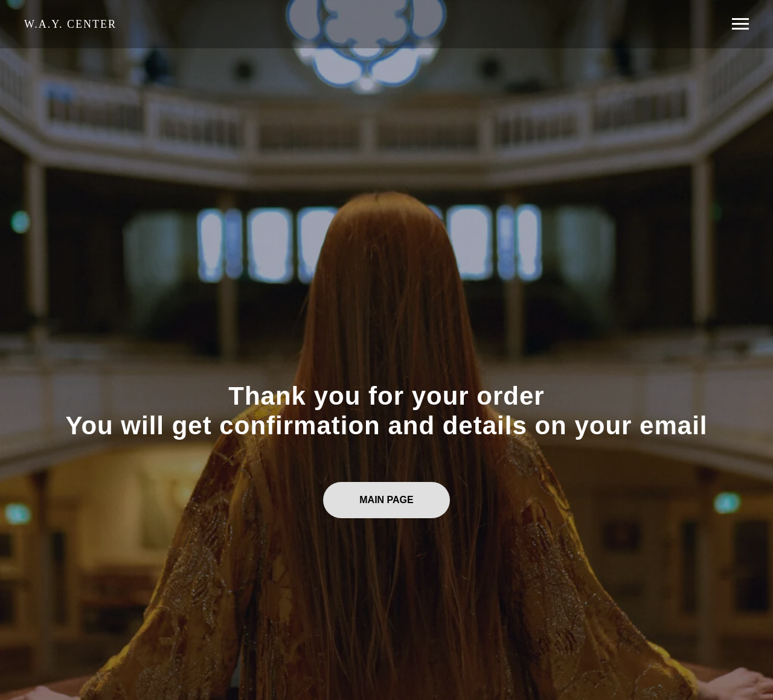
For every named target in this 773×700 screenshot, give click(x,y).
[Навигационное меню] (740, 24)
